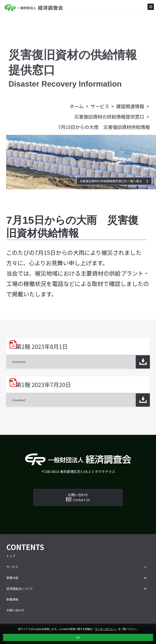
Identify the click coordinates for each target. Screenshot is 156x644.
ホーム (77, 106)
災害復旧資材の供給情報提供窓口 (109, 116)
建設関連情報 (130, 106)
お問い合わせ (15, 610)
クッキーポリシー (105, 629)
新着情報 (12, 599)
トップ (11, 556)
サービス (100, 106)
